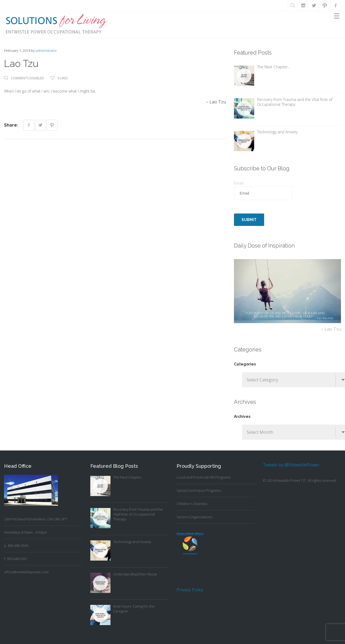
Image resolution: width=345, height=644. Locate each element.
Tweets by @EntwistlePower (291, 465)
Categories (245, 364)
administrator (46, 50)
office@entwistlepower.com (26, 572)
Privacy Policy (190, 590)
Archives (242, 416)
